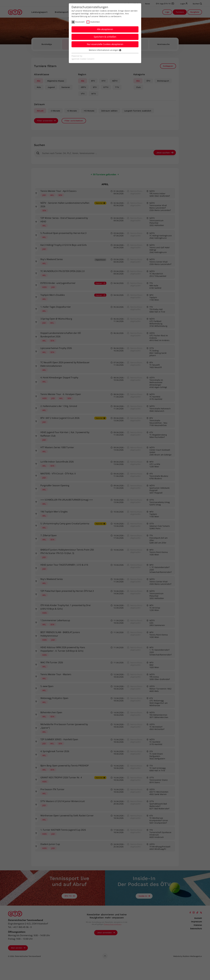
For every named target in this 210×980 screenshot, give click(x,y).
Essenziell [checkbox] (80, 22)
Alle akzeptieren (105, 29)
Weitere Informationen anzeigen (105, 50)
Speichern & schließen (105, 37)
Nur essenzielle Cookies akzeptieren (105, 44)
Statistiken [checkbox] (95, 22)
